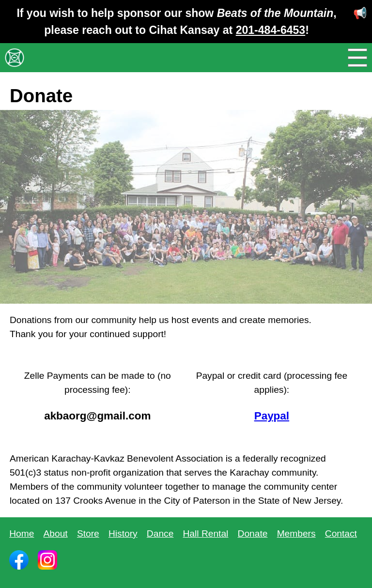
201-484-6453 (271, 30)
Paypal (272, 416)
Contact (341, 534)
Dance (160, 534)
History (123, 534)
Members (296, 534)
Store (88, 534)
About (56, 534)
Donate (253, 534)
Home (22, 534)
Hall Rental (206, 534)
